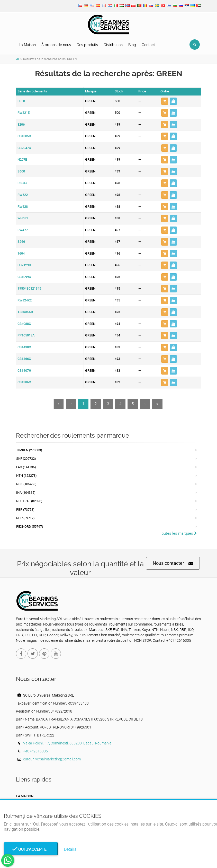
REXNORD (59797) (30, 527)
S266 (21, 242)
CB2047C (24, 148)
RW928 (23, 207)
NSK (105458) (26, 484)
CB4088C (24, 324)
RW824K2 (25, 300)
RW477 (23, 230)
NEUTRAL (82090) (29, 501)
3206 (21, 124)
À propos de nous (56, 45)
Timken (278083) (29, 450)
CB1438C (24, 347)
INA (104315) (26, 493)
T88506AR (25, 312)
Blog (132, 45)
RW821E (24, 113)
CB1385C (24, 136)
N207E (22, 159)
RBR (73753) (25, 510)
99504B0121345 (29, 288)
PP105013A (26, 335)
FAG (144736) (26, 467)
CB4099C (24, 277)
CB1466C (24, 359)
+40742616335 (35, 751)
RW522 (23, 195)
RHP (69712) (25, 518)
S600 (21, 171)
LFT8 (21, 101)
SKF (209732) (26, 459)
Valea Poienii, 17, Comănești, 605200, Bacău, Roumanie (67, 743)
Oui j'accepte (31, 849)
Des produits (87, 45)
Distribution (113, 45)
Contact (148, 45)
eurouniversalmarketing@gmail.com (52, 759)
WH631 (23, 218)
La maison (25, 796)
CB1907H (24, 371)
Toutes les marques (178, 533)
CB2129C (24, 265)
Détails (70, 849)
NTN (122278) (26, 476)
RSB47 (22, 183)
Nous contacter (173, 563)
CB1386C (24, 382)
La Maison (27, 45)
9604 (21, 253)
